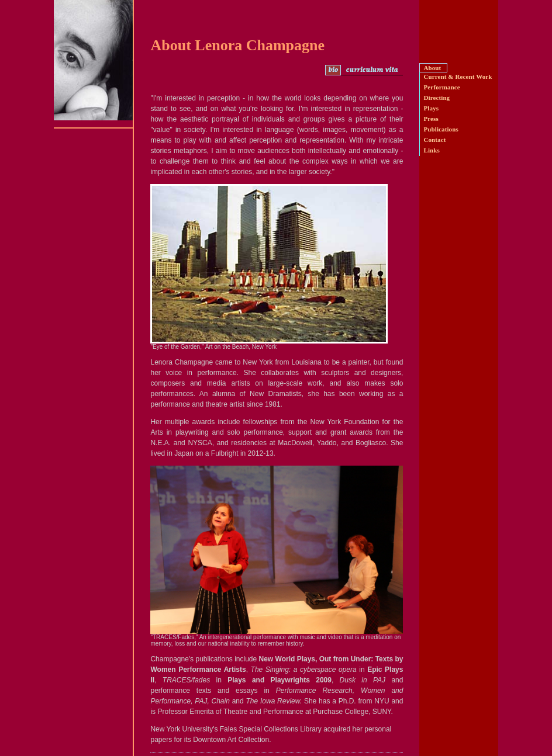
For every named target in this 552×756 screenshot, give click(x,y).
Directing (437, 98)
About (432, 68)
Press (431, 119)
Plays (431, 108)
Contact (434, 140)
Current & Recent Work (458, 77)
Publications (441, 129)
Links (431, 150)
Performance (441, 87)
